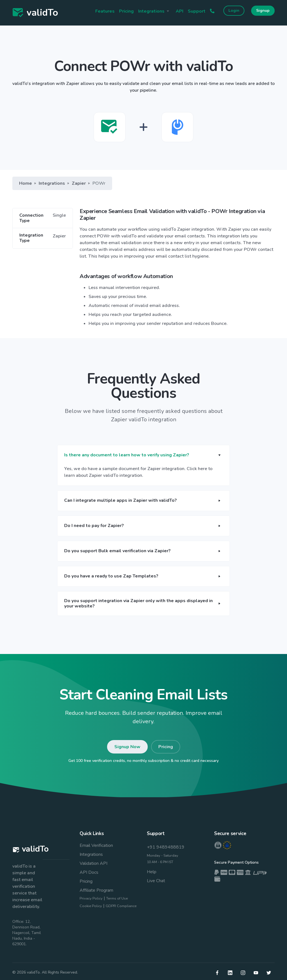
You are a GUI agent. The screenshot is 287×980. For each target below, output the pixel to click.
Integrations (52, 183)
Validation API (93, 863)
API (180, 11)
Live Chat (156, 881)
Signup (263, 11)
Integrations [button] (151, 11)
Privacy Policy (91, 898)
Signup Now (127, 747)
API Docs (89, 872)
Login (234, 11)
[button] (143, 455)
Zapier (79, 183)
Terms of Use (117, 898)
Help (152, 872)
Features (105, 11)
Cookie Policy (91, 906)
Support (197, 11)
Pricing (126, 11)
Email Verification (96, 845)
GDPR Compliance (121, 906)
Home (26, 183)
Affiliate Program (96, 890)
